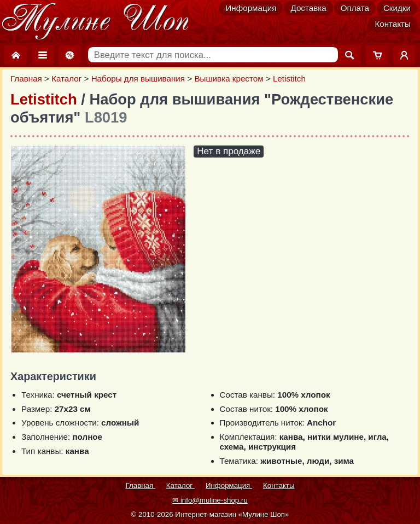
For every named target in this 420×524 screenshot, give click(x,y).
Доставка (308, 8)
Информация (251, 8)
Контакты (393, 24)
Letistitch (289, 78)
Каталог (66, 78)
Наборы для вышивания (138, 78)
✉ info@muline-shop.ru (210, 500)
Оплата (355, 8)
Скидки (397, 8)
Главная (26, 78)
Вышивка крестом (229, 78)
